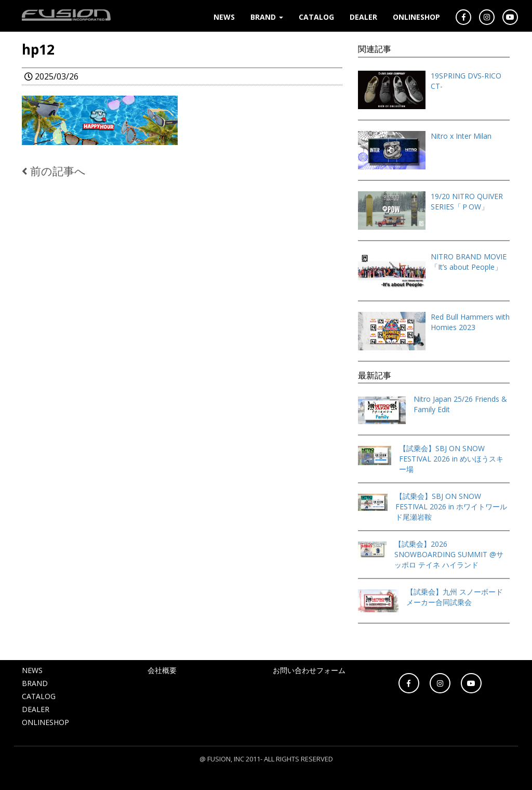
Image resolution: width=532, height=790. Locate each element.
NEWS (224, 17)
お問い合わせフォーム (309, 670)
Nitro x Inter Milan (461, 136)
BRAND (267, 17)
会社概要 (162, 670)
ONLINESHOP (416, 17)
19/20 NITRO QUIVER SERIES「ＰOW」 (467, 201)
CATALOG (316, 17)
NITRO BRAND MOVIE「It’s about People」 (469, 262)
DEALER (363, 17)
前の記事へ (54, 171)
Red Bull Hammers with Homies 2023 (470, 322)
